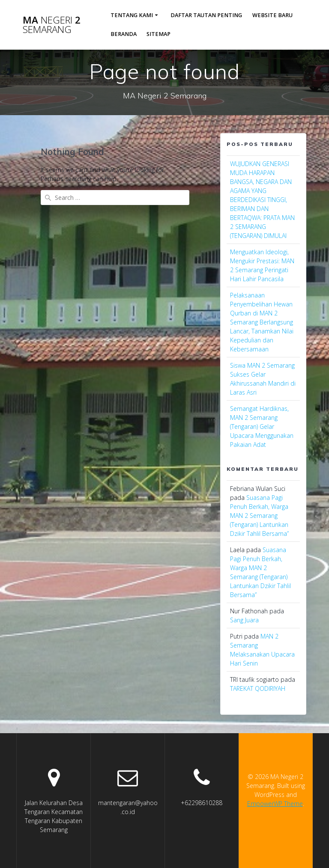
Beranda (124, 34)
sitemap (159, 34)
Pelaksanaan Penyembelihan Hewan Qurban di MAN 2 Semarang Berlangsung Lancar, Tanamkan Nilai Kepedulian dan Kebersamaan (262, 322)
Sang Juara (244, 620)
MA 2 (52, 25)
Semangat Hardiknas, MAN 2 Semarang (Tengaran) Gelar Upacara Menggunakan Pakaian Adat (262, 427)
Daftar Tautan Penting (206, 15)
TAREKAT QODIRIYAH (258, 688)
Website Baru (272, 15)
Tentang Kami (132, 15)
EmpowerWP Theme (275, 804)
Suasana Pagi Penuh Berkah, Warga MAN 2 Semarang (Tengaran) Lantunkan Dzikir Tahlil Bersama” (259, 516)
